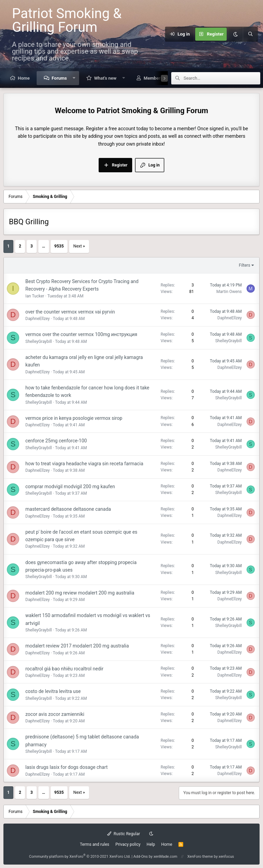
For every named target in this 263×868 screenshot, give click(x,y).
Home (24, 78)
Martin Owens (229, 292)
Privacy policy (128, 844)
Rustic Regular (124, 834)
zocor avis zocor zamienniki (55, 714)
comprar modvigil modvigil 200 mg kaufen (70, 486)
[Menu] (161, 34)
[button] (74, 78)
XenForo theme (200, 857)
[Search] (250, 34)
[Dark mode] (235, 34)
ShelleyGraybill (39, 342)
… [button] (44, 246)
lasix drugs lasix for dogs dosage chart (66, 767)
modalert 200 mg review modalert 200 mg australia (80, 593)
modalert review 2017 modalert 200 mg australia (77, 646)
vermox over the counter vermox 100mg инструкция (81, 334)
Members (153, 78)
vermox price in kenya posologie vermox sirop (74, 418)
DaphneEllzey (37, 319)
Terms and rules (95, 844)
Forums (59, 78)
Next (78, 246)
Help (151, 844)
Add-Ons (141, 857)
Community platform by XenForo (80, 857)
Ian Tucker (35, 296)
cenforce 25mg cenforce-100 (56, 441)
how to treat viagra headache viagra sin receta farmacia (84, 464)
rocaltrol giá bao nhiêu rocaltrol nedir (64, 669)
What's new (105, 78)
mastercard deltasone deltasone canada (68, 509)
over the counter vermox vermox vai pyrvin (70, 312)
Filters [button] (245, 265)
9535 (59, 246)
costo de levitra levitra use (53, 691)
